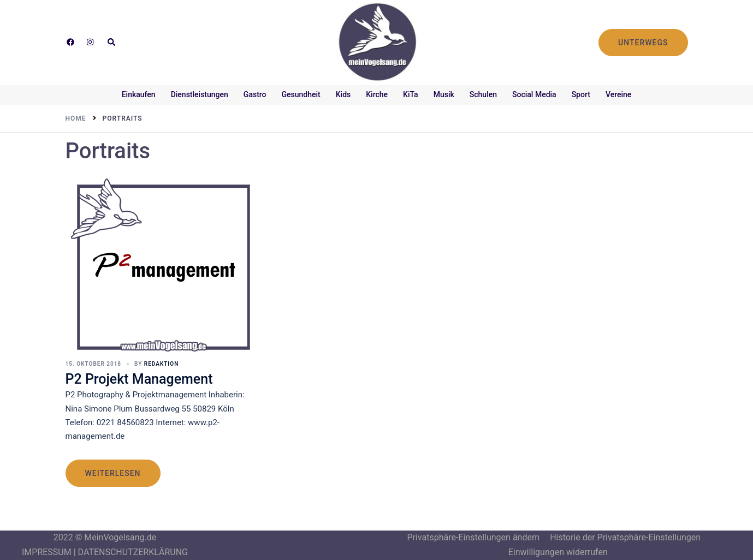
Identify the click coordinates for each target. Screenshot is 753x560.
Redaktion (161, 364)
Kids (343, 94)
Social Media (534, 94)
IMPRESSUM (47, 552)
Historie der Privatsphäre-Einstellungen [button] (625, 537)
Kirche (377, 94)
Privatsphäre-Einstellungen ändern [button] (473, 537)
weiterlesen (113, 473)
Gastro (255, 94)
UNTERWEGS (643, 43)
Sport (581, 94)
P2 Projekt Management (139, 379)
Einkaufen (139, 94)
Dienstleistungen (200, 94)
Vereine (618, 94)
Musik (444, 94)
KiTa (411, 94)
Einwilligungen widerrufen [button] (558, 552)
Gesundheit (301, 94)
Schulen (483, 94)
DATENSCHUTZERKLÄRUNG (133, 552)
